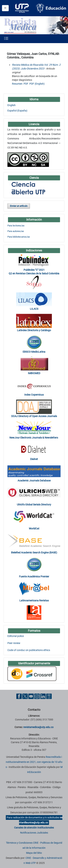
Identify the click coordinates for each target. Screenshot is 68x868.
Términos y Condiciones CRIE (22, 843)
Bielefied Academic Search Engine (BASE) (34, 553)
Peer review (14, 643)
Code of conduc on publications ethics (29, 650)
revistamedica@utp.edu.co (38, 727)
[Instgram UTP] (37, 696)
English (12, 105)
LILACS (34, 309)
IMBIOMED (34, 373)
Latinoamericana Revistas (34, 600)
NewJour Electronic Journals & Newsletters (34, 438)
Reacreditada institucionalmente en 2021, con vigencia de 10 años (34, 762)
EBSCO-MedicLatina (34, 352)
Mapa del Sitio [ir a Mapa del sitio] (34, 853)
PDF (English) (37, 84)
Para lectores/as (16, 226)
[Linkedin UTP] (43, 696)
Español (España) (17, 111)
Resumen (17, 84)
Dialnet (34, 459)
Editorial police (16, 636)
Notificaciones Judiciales (34, 833)
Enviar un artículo (19, 206)
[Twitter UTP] (25, 696)
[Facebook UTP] (19, 696)
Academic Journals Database (34, 481)
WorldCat (34, 529)
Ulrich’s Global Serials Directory (34, 505)
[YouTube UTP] (31, 696)
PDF (26, 84)
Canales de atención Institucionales (34, 828)
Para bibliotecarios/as (19, 237)
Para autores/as (16, 231)
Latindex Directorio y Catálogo (34, 330)
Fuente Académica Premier (34, 577)
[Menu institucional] (5, 8)
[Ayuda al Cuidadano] (49, 696)
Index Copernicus (34, 395)
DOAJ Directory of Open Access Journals (34, 416)
